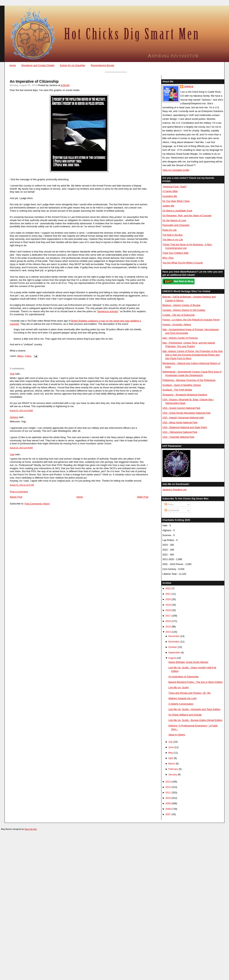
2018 (168, 610)
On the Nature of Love (174, 220)
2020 (168, 599)
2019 (168, 605)
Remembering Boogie (102, 65)
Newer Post (16, 497)
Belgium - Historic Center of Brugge (181, 305)
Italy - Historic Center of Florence (180, 338)
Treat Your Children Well (175, 253)
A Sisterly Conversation (181, 704)
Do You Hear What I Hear (176, 201)
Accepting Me (170, 196)
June (171, 747)
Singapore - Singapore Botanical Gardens (185, 395)
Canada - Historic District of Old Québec (184, 310)
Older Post (143, 497)
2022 (168, 588)
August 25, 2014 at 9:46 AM (21, 448)
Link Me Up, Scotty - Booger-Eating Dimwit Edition (195, 720)
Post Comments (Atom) (37, 504)
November (174, 642)
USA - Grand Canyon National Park (181, 408)
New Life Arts (31, 829)
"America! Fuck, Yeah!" (175, 187)
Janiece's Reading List (174, 490)
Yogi (12, 374)
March (172, 764)
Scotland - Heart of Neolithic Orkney (182, 385)
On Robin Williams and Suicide (185, 715)
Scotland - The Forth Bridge (177, 390)
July (171, 742)
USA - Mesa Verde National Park (180, 422)
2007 (168, 814)
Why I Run (168, 258)
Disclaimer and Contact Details (38, 65)
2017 (168, 616)
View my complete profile (176, 170)
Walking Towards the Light (182, 698)
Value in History (177, 735)
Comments (172, 510)
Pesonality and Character (176, 225)
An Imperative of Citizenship (34, 81)
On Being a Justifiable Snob (177, 211)
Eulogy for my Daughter (73, 65)
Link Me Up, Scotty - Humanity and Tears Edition (194, 709)
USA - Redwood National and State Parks (185, 427)
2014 (168, 632)
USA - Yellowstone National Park (180, 432)
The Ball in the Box (173, 235)
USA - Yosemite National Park (178, 437)
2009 (168, 803)
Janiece (14, 417)
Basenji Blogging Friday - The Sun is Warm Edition (195, 682)
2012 (168, 787)
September (174, 652)
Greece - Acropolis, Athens (177, 325)
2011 (168, 793)
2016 (168, 621)
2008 (168, 809)
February (173, 769)
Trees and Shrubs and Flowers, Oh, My (189, 693)
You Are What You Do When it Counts (183, 263)
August (172, 658)
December (174, 636)
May (171, 753)
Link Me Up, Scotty (179, 687)
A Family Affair (170, 191)
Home (13, 65)
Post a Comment (19, 492)
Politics (28, 356)
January (173, 774)
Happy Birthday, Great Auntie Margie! (188, 662)
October (173, 647)
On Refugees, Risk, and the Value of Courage (187, 215)
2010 (168, 798)
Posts (169, 504)
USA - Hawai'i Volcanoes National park (183, 418)
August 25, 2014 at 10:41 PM (22, 485)
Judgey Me (168, 206)
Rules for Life (169, 230)
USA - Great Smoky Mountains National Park (186, 413)
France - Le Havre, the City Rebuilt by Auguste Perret (191, 320)
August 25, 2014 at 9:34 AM (21, 411)
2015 (168, 627)
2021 (168, 594)
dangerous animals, (108, 311)
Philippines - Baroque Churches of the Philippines (189, 380)
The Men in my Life (173, 240)
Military (20, 356)
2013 (168, 782)
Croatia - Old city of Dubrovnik (179, 315)
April (171, 758)
